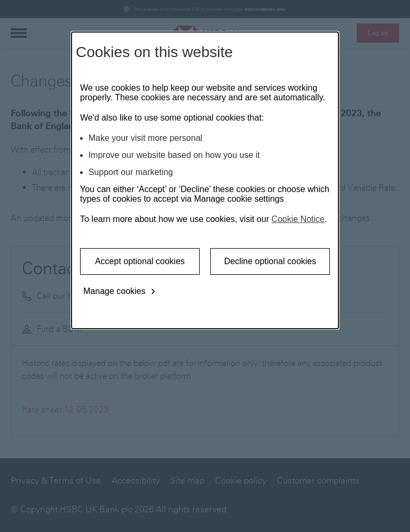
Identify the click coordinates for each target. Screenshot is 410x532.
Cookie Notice (298, 219)
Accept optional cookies (140, 261)
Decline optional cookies (270, 261)
